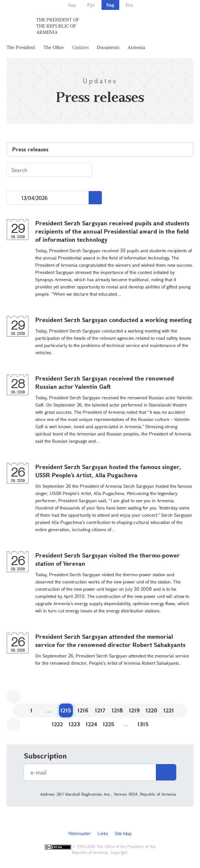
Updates (80, 47)
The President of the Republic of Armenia (58, 26)
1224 (91, 724)
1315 (143, 724)
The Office (54, 47)
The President (21, 47)
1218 (117, 710)
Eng (110, 5)
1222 (57, 724)
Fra (129, 5)
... (14, 198)
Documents (108, 47)
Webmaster (80, 833)
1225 (109, 724)
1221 (169, 710)
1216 (83, 710)
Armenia (136, 47)
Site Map (123, 833)
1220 (151, 710)
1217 (100, 710)
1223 (74, 724)
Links (103, 833)
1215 (66, 710)
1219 (134, 710)
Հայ (72, 5)
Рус (91, 5)
